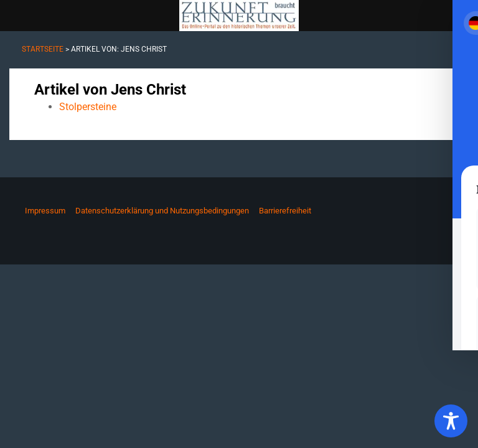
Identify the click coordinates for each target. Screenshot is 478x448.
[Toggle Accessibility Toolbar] (451, 421)
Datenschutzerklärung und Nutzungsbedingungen (162, 211)
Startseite (43, 49)
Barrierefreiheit (285, 211)
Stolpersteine (88, 107)
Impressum (45, 211)
